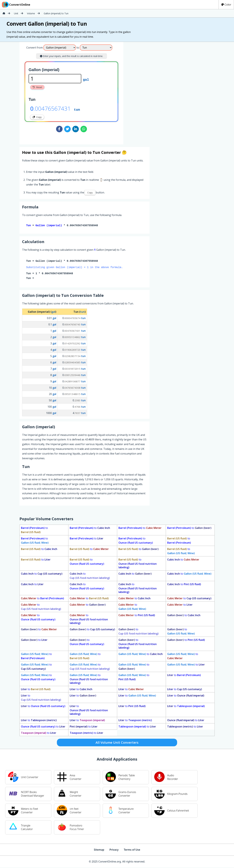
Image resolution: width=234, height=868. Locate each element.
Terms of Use (132, 850)
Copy (37, 117)
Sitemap (99, 850)
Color (226, 5)
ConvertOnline (16, 5)
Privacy (114, 850)
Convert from (35, 48)
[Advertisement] (150, 92)
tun (77, 109)
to (34, 531)
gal (86, 79)
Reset (37, 87)
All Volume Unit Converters (117, 743)
